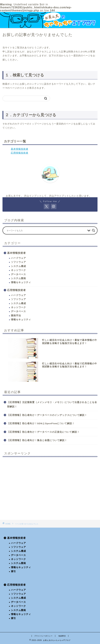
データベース (18, 274)
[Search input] (46, 230)
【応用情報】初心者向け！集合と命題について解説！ (37, 440)
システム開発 (18, 278)
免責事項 (62, 636)
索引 (13, 571)
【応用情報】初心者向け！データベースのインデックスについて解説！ (47, 415)
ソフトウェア (18, 262)
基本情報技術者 (20, 149)
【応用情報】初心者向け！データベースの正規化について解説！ (43, 432)
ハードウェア (18, 258)
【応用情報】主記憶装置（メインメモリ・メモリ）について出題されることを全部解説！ (52, 404)
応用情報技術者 (20, 153)
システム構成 (18, 266)
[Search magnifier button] (94, 230)
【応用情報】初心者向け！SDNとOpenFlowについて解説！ (41, 423)
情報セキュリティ (21, 282)
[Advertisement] (50, 489)
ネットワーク (18, 270)
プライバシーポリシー (43, 636)
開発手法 (16, 316)
